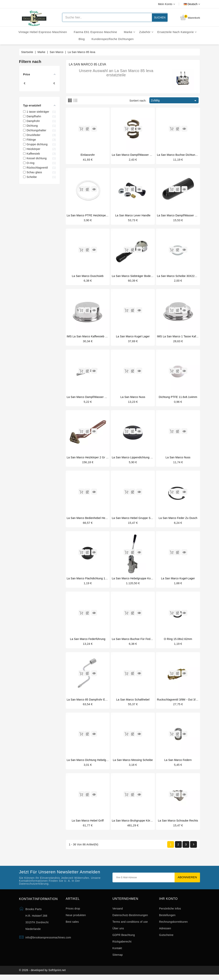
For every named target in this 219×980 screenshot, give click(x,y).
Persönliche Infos (170, 912)
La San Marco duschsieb (88, 277)
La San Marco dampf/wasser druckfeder (138, 155)
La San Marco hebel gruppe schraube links (140, 520)
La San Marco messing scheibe (133, 763)
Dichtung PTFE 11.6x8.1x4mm (178, 398)
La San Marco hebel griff (88, 824)
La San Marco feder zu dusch (178, 520)
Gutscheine (166, 939)
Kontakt (117, 952)
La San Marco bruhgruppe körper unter (137, 824)
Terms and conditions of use (130, 925)
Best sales (72, 925)
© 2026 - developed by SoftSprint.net (42, 975)
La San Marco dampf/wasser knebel (180, 216)
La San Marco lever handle (133, 216)
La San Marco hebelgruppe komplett (135, 581)
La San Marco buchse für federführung (137, 641)
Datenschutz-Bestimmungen (130, 919)
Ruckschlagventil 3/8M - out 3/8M (178, 702)
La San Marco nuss (133, 398)
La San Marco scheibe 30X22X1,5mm (181, 277)
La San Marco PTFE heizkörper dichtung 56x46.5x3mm (102, 216)
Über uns (118, 932)
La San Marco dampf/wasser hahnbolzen (93, 398)
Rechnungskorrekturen (173, 925)
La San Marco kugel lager (133, 337)
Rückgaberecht (122, 945)
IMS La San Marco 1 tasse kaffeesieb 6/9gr (185, 337)
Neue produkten (76, 919)
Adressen (165, 932)
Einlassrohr (88, 155)
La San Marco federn (178, 763)
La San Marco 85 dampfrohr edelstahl (91, 702)
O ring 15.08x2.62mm (178, 641)
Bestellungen (167, 919)
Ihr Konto (168, 902)
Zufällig (174, 101)
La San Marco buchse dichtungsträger (181, 155)
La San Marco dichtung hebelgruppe (90, 763)
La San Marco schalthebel (133, 702)
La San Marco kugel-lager (178, 581)
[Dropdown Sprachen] (187, 4)
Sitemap (118, 958)
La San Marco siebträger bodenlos (134, 277)
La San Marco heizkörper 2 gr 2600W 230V (94, 459)
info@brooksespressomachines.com (48, 941)
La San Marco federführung (88, 641)
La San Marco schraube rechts (178, 824)
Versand (118, 912)
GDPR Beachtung (124, 939)
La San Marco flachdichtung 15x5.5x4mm (93, 581)
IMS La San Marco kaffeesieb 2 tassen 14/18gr (97, 337)
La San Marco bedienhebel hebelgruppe (92, 520)
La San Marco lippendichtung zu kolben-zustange (144, 459)
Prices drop (73, 912)
